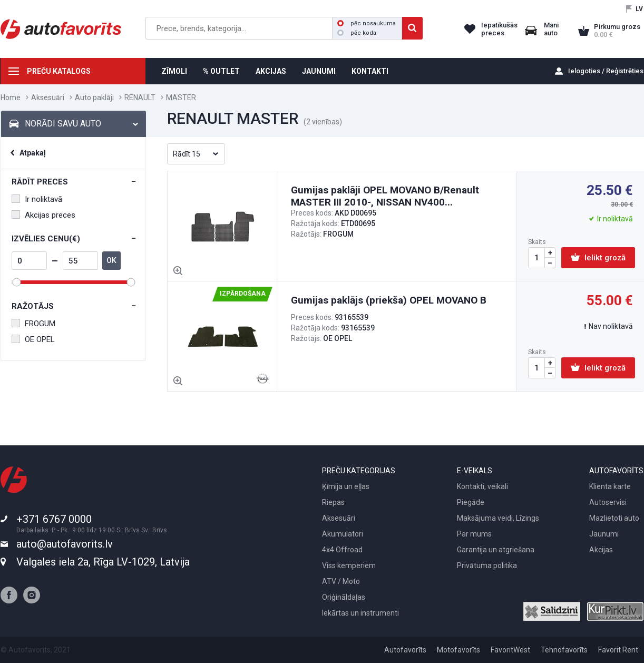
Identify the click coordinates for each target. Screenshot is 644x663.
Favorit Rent (618, 650)
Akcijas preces (43, 215)
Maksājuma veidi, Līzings (498, 518)
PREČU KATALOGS (59, 71)
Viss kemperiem (349, 565)
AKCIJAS (271, 71)
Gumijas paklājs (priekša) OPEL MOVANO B (389, 300)
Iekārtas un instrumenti (360, 613)
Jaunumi (604, 534)
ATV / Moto (341, 581)
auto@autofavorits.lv (65, 544)
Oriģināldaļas (344, 597)
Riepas (333, 502)
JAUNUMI (319, 71)
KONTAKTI (370, 71)
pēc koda (357, 33)
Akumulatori (343, 534)
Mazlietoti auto (614, 518)
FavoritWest (510, 650)
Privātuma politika (487, 565)
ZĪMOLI (174, 71)
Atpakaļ (33, 153)
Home (11, 97)
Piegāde (471, 502)
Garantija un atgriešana (496, 550)
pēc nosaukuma (367, 23)
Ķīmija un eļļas (346, 486)
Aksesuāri (48, 97)
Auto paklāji (94, 97)
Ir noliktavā (37, 199)
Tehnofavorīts (564, 650)
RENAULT (140, 97)
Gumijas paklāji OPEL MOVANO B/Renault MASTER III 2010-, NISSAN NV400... (385, 196)
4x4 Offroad (342, 550)
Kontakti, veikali (482, 486)
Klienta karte (610, 486)
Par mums (474, 534)
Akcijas (601, 550)
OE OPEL (33, 339)
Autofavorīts (405, 650)
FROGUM (33, 324)
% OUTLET (221, 71)
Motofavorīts (458, 650)
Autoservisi (608, 502)
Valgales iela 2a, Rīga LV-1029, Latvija (103, 562)
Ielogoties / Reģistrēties (606, 71)
